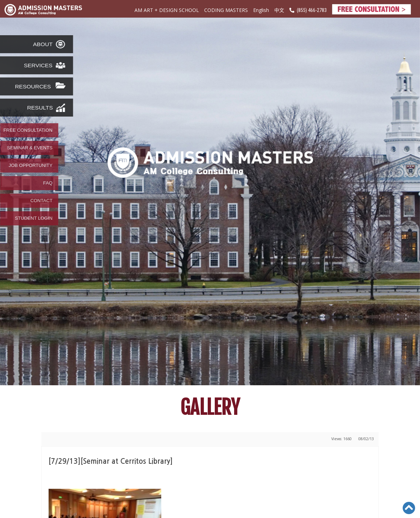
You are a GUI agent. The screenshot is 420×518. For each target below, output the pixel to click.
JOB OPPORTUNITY (31, 166)
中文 (279, 10)
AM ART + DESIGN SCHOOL (167, 10)
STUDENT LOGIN (34, 218)
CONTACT (41, 201)
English (261, 10)
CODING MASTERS (226, 10)
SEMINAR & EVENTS (30, 148)
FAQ (48, 183)
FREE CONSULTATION (28, 130)
